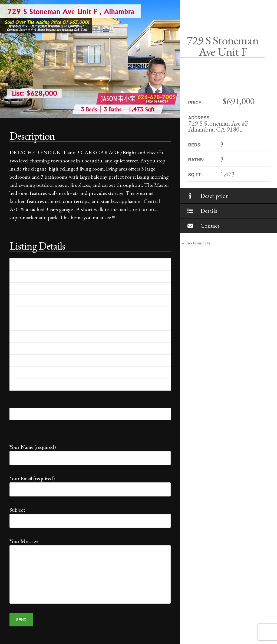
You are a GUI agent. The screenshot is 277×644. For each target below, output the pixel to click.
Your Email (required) (90, 484)
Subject (90, 516)
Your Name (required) (90, 453)
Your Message (90, 545)
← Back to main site (196, 243)
